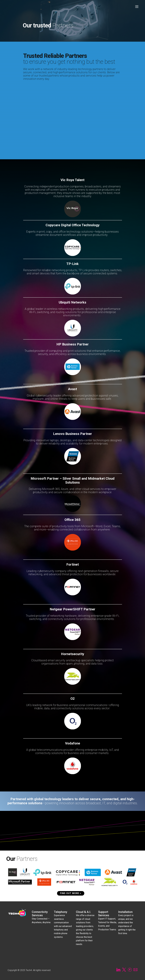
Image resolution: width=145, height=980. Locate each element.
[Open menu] (137, 7)
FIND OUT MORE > (71, 893)
